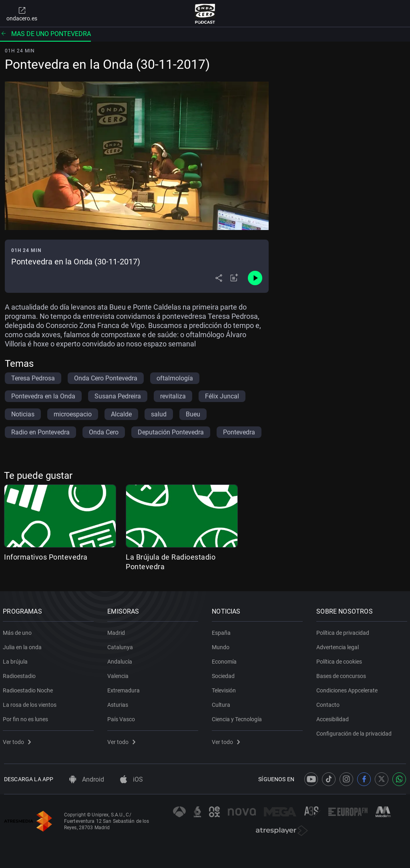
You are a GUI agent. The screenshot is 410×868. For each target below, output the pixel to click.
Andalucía (121, 660)
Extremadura (125, 689)
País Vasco (122, 718)
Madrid (117, 631)
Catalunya (121, 646)
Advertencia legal (339, 646)
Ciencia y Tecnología (238, 718)
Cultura (222, 703)
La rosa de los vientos (31, 703)
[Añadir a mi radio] (234, 278)
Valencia (119, 674)
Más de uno (18, 631)
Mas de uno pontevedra (45, 34)
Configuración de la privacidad (355, 732)
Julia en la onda (23, 646)
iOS (132, 779)
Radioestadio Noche (29, 689)
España (222, 631)
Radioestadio (20, 674)
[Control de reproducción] (255, 278)
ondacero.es (22, 14)
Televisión (225, 689)
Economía (225, 660)
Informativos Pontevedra (46, 557)
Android (87, 779)
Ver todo (18, 740)
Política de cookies (340, 660)
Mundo (222, 646)
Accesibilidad (334, 718)
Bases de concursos (342, 674)
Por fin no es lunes (27, 718)
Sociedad (224, 674)
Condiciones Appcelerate (348, 689)
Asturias (119, 703)
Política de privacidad (344, 631)
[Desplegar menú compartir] (219, 278)
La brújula (16, 660)
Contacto (329, 703)
